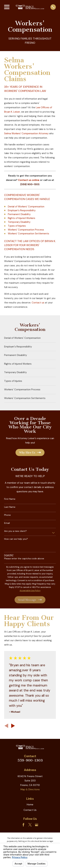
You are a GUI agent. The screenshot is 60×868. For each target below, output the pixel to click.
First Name (10, 499)
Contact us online (29, 180)
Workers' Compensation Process (26, 230)
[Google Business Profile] (37, 825)
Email (7, 523)
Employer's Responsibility (22, 210)
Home (30, 805)
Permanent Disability (19, 214)
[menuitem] (30, 338)
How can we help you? (16, 539)
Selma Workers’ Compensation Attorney (26, 133)
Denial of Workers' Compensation (26, 207)
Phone (7, 515)
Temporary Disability (19, 222)
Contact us (38, 303)
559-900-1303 (30, 760)
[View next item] (13, 726)
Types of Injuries (17, 226)
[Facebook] (23, 825)
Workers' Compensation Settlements (28, 234)
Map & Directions (30, 789)
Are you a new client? (15, 531)
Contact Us (30, 810)
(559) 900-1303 (30, 184)
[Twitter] (30, 825)
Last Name (10, 507)
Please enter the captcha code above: (24, 559)
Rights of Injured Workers (22, 218)
